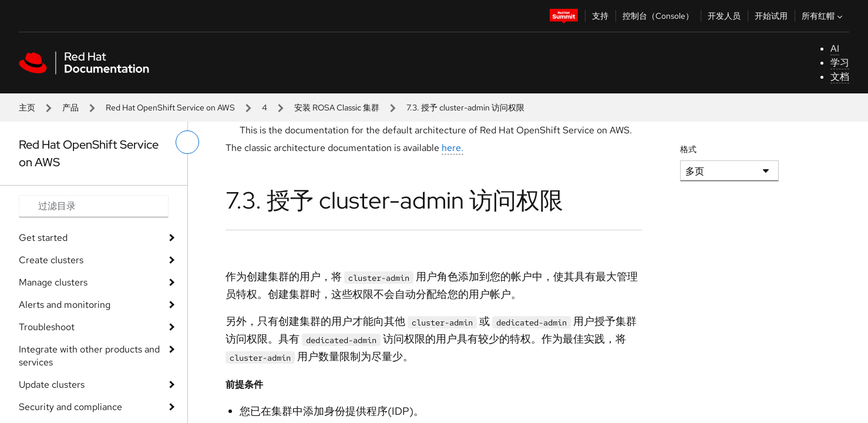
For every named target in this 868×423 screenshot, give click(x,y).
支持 (600, 16)
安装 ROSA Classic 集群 (337, 108)
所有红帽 (823, 16)
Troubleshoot (47, 327)
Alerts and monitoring (65, 305)
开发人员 (724, 16)
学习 (840, 63)
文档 (840, 77)
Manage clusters (53, 282)
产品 (70, 108)
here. (452, 148)
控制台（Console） (658, 16)
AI (835, 48)
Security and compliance (70, 407)
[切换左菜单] (187, 142)
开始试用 (771, 16)
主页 (27, 108)
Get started (43, 238)
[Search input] (94, 206)
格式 (688, 149)
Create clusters (51, 260)
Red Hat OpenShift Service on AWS (170, 108)
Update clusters (52, 385)
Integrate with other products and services (89, 356)
